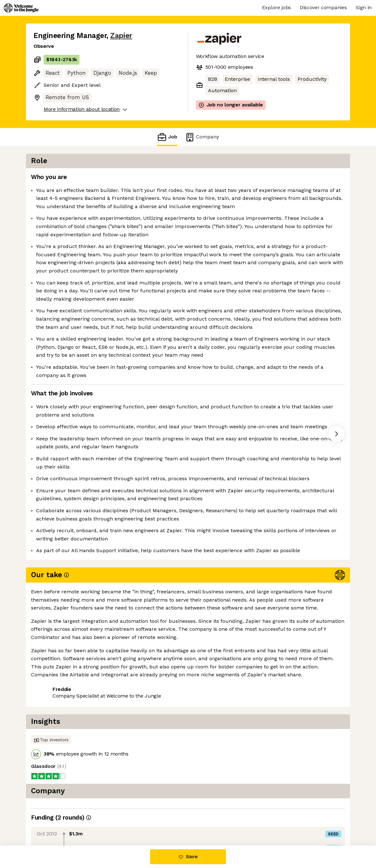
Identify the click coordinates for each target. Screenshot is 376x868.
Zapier (121, 36)
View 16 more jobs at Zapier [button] (112, 819)
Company (202, 137)
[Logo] (21, 8)
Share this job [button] (51, 819)
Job (167, 137)
